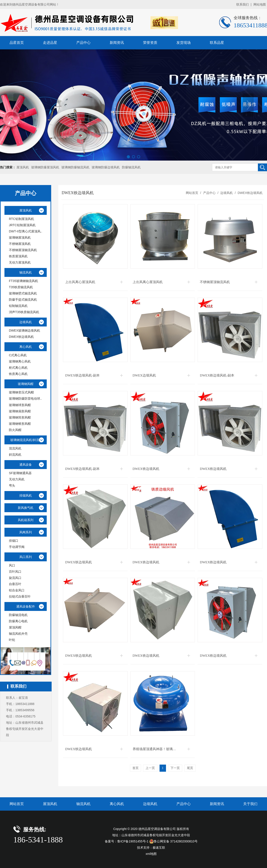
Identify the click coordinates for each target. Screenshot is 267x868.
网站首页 (192, 193)
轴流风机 (83, 804)
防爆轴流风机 (131, 167)
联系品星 (217, 43)
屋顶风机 (23, 167)
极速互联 (159, 848)
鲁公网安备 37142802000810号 (173, 841)
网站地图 (260, 4)
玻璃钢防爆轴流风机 (75, 167)
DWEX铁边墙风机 (250, 193)
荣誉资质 (150, 43)
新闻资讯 (117, 43)
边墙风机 (227, 193)
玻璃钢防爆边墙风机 (106, 167)
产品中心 (83, 43)
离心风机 (117, 804)
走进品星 (50, 43)
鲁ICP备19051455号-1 (133, 841)
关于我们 (250, 804)
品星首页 (17, 43)
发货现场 (184, 43)
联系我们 (243, 4)
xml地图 (151, 854)
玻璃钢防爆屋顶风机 (45, 167)
